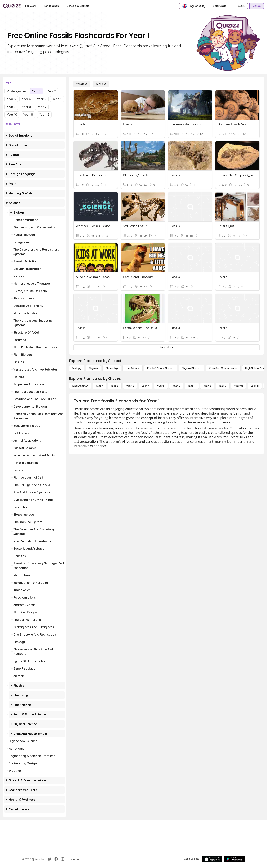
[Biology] (77, 368)
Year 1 (36, 91)
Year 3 (11, 99)
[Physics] (93, 368)
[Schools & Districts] (78, 6)
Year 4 (26, 99)
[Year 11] (255, 386)
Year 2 (51, 91)
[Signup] (257, 6)
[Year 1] (101, 84)
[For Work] (31, 6)
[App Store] (212, 859)
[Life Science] (132, 368)
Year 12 (44, 115)
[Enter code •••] (222, 6)
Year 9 (42, 107)
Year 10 (12, 115)
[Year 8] (207, 386)
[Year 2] (115, 386)
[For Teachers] (52, 6)
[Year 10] (239, 386)
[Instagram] (63, 859)
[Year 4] (145, 386)
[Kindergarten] (80, 386)
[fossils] (82, 84)
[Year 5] (161, 386)
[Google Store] (234, 859)
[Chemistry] (112, 368)
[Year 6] (176, 386)
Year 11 (28, 115)
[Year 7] (192, 386)
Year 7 (11, 107)
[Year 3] (130, 386)
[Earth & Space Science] (161, 368)
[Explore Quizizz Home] (12, 6)
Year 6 (57, 99)
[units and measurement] (223, 368)
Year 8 (27, 107)
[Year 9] (223, 386)
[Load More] (167, 347)
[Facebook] (56, 859)
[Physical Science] (192, 368)
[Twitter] (50, 859)
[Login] (241, 6)
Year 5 (42, 99)
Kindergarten (16, 91)
